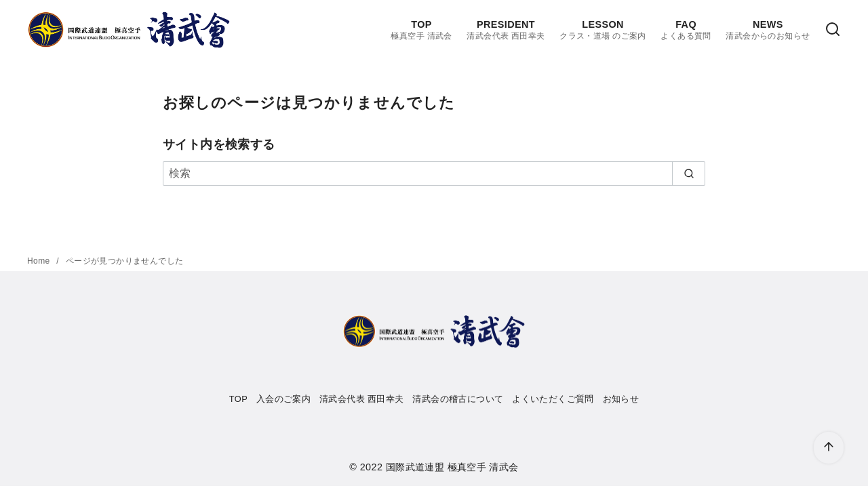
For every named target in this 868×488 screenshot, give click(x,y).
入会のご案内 (283, 399)
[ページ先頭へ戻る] (829, 448)
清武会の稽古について (458, 399)
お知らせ (621, 399)
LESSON (603, 30)
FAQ (686, 30)
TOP (421, 30)
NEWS (768, 30)
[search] (689, 174)
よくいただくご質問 (553, 399)
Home (40, 261)
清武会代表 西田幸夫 (362, 399)
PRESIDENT (506, 30)
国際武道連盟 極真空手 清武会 (452, 467)
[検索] (833, 30)
